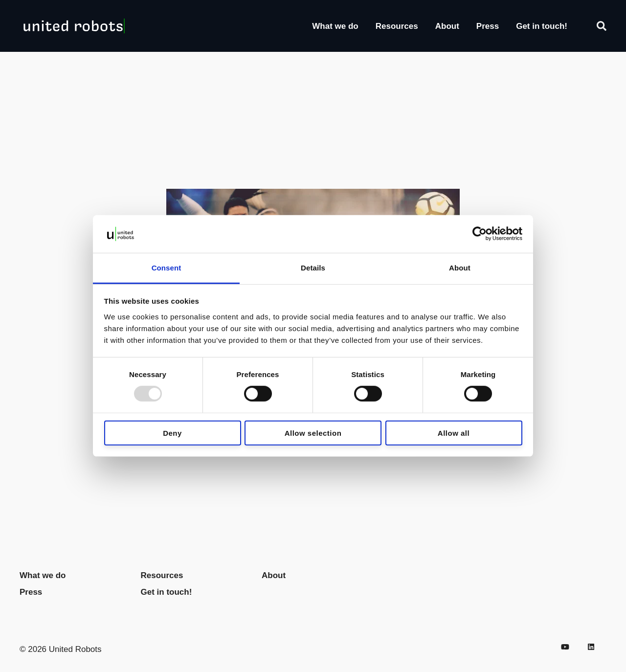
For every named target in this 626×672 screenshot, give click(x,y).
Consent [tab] (167, 268)
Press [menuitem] (31, 592)
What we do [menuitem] (43, 575)
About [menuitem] (274, 575)
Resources (397, 26)
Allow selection (313, 433)
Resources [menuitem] (162, 575)
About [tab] (460, 268)
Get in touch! (542, 26)
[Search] (602, 26)
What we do (335, 26)
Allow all (454, 433)
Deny (172, 433)
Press (488, 26)
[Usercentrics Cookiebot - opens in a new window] (480, 234)
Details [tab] (313, 268)
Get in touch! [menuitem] (167, 592)
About (447, 26)
